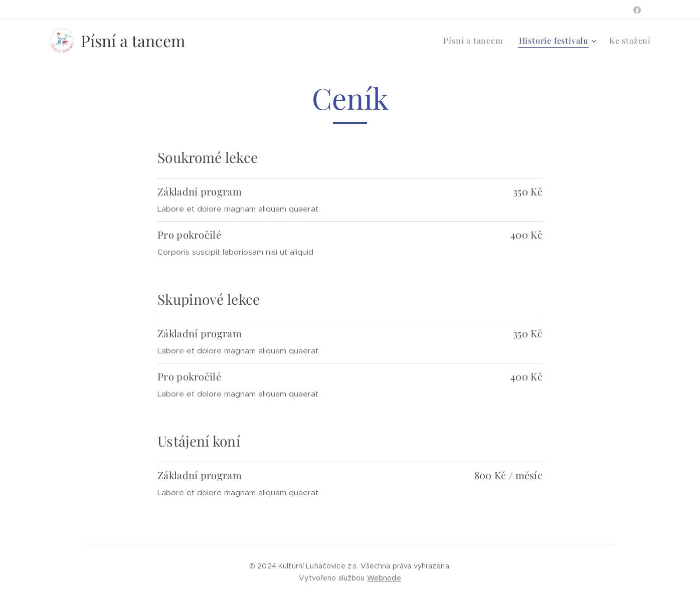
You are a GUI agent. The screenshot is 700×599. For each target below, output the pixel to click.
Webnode (384, 578)
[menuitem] (476, 41)
